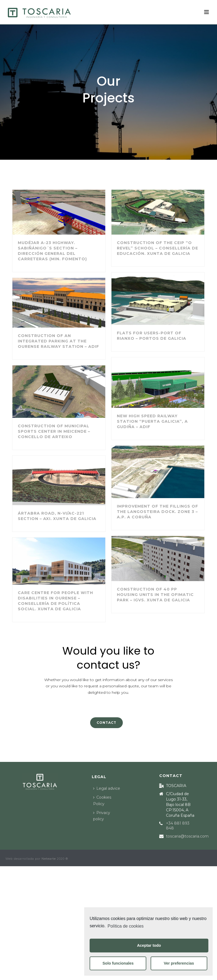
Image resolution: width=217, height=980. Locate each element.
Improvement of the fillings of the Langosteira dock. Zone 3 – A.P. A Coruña (157, 512)
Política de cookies (126, 926)
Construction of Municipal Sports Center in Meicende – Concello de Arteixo (54, 431)
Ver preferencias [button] (179, 963)
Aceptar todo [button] (149, 945)
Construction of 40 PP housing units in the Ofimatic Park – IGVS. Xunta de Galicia (155, 595)
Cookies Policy (102, 800)
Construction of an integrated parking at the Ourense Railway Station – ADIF (58, 341)
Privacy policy (102, 816)
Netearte (49, 859)
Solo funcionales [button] (118, 963)
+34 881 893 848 (178, 826)
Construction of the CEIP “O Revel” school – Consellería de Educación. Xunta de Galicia (157, 248)
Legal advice (107, 788)
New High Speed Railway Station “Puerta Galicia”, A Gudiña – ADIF (152, 421)
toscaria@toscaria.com (187, 836)
